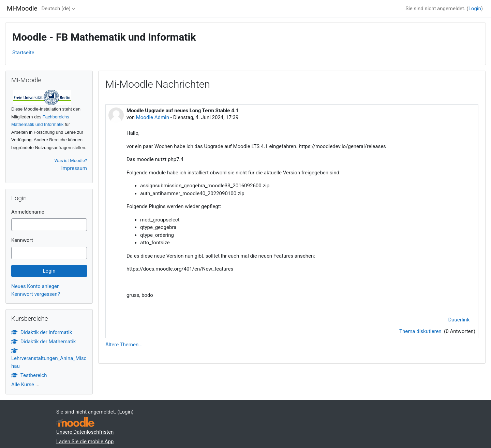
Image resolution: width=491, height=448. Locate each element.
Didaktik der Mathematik (43, 342)
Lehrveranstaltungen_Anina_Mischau (49, 359)
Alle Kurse (23, 385)
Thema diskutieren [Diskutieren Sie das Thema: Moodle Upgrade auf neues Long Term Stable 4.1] (421, 331)
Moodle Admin (153, 117)
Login (475, 9)
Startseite (23, 53)
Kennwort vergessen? (36, 294)
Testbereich (29, 375)
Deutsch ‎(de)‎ (56, 9)
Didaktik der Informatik (42, 332)
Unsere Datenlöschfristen (85, 432)
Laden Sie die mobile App (85, 442)
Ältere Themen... (124, 345)
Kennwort (22, 240)
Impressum (74, 168)
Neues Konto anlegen (35, 286)
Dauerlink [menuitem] (459, 320)
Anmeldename (28, 212)
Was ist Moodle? (71, 161)
